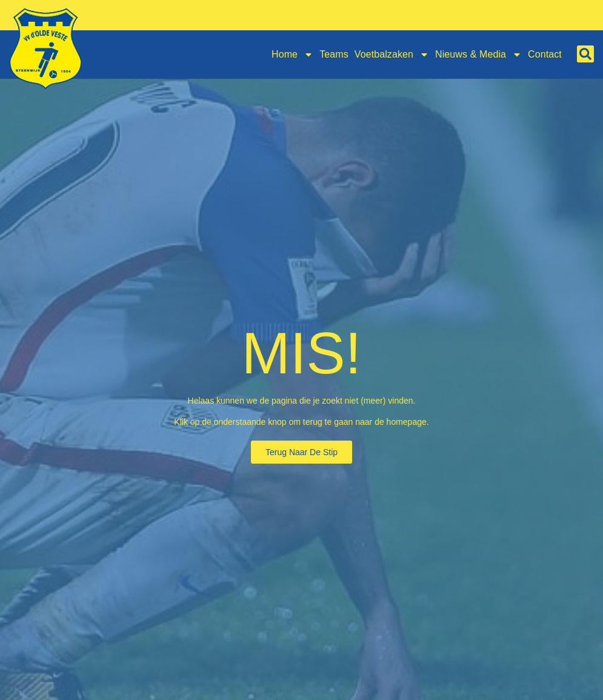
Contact (545, 54)
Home (292, 55)
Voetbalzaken (392, 55)
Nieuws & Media (478, 55)
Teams (334, 54)
